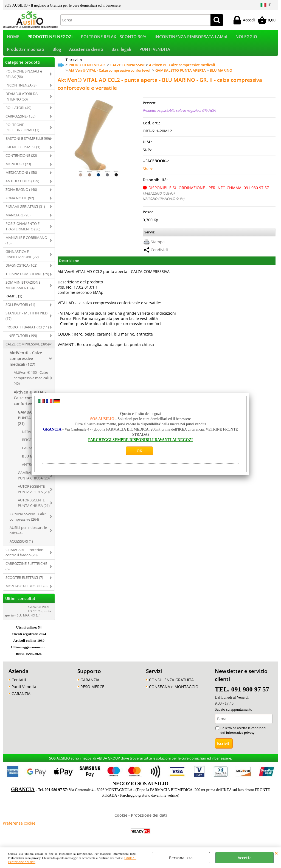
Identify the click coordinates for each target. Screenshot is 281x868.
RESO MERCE (92, 690)
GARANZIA (21, 697)
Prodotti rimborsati (26, 52)
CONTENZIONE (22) (21, 159)
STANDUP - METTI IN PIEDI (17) (27, 319)
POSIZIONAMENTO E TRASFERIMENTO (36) (23, 230)
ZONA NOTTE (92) (20, 202)
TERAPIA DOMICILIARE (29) (27, 278)
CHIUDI (276, 853)
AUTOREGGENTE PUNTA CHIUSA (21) (34, 506)
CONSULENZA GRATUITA (171, 683)
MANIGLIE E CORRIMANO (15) (26, 244)
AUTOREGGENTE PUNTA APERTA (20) (34, 493)
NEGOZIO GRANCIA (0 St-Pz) (163, 202)
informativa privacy (240, 736)
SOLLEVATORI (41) (20, 308)
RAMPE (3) (14, 300)
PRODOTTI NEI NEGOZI (50, 37)
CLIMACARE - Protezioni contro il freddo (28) (25, 556)
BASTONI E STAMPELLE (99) (28, 142)
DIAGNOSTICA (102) (21, 269)
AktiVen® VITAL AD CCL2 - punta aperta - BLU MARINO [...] (28, 615)
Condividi (159, 253)
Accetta (245, 858)
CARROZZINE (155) (20, 120)
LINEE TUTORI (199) (21, 339)
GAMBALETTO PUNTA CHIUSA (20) (34, 479)
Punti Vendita (24, 690)
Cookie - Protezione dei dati (141, 819)
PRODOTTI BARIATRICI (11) (27, 331)
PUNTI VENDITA (155, 52)
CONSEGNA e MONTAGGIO (174, 690)
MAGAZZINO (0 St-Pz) (158, 197)
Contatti (19, 683)
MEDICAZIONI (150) (21, 176)
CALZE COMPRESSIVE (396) (27, 348)
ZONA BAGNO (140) (21, 193)
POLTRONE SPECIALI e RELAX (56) (24, 77)
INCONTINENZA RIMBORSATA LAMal (191, 37)
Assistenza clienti (86, 52)
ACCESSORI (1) (21, 545)
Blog (57, 52)
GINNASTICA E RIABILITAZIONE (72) (22, 258)
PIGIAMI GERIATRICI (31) (25, 210)
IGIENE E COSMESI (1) (23, 151)
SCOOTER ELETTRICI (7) (24, 581)
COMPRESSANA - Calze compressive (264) (28, 520)
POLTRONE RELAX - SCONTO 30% (114, 37)
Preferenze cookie (19, 827)
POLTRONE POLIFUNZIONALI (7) (22, 131)
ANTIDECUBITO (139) (22, 185)
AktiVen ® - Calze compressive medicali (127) (26, 362)
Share (148, 172)
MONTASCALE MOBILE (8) (26, 590)
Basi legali (121, 52)
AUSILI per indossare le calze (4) (28, 534)
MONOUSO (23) (18, 168)
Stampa (158, 245)
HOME (13, 37)
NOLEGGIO (246, 37)
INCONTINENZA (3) (21, 89)
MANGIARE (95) (18, 219)
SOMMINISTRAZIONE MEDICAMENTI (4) (23, 289)
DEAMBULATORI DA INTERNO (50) (22, 100)
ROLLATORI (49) (18, 111)
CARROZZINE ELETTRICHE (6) (26, 570)
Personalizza (181, 858)
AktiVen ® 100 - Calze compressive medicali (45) (31, 381)
